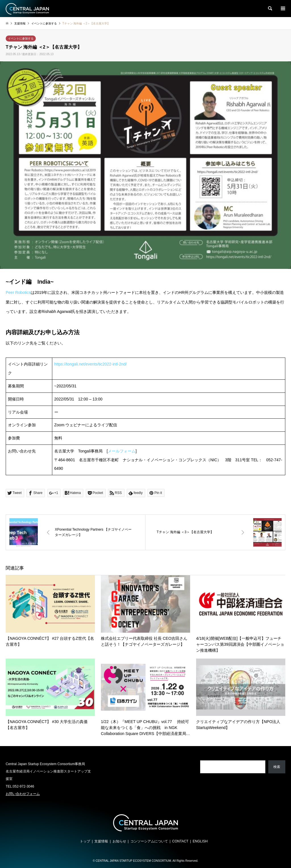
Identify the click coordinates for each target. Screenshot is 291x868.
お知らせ (119, 841)
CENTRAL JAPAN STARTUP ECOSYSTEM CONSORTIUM (133, 861)
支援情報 (101, 841)
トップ (85, 841)
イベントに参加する (21, 39)
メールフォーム (122, 451)
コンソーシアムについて (149, 841)
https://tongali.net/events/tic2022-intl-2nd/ (91, 364)
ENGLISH (200, 841)
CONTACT (180, 841)
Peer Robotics (18, 292)
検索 (277, 767)
